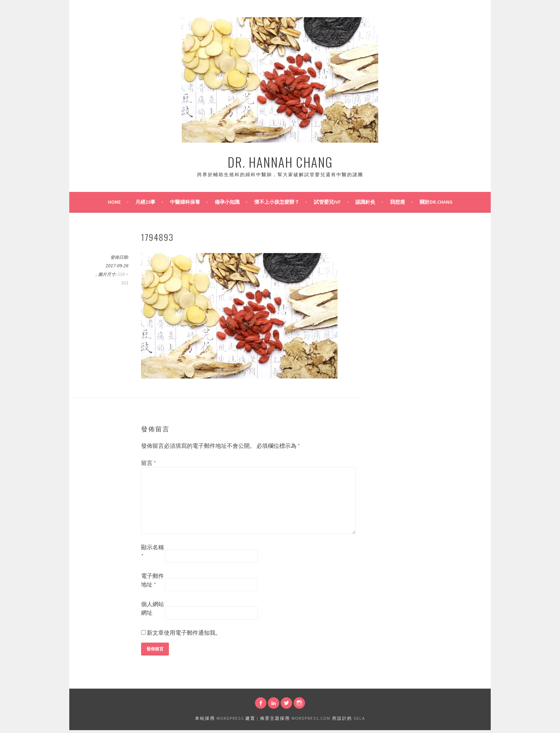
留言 (149, 463)
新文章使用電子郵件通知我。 (184, 633)
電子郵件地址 (152, 580)
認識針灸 (365, 202)
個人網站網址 (152, 608)
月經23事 (145, 202)
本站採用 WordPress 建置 (225, 718)
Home (114, 202)
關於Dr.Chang (436, 202)
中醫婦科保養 (185, 202)
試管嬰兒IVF (327, 202)
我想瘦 (397, 202)
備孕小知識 (227, 202)
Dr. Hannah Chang (280, 162)
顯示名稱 (152, 551)
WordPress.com (311, 718)
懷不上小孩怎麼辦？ (277, 202)
